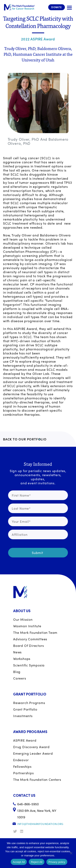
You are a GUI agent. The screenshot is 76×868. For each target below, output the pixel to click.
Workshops (22, 659)
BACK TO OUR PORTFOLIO (25, 439)
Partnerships (24, 773)
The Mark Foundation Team (35, 632)
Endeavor (21, 760)
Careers (20, 678)
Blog (17, 672)
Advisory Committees (30, 639)
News (17, 652)
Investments (23, 716)
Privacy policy (57, 862)
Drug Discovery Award (31, 747)
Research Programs (29, 703)
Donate (57, 7)
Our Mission (23, 619)
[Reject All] (71, 853)
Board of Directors (28, 646)
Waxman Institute (27, 626)
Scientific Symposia (29, 665)
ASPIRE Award (25, 740)
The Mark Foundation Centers (37, 779)
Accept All (19, 862)
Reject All (37, 862)
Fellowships (22, 766)
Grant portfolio (25, 709)
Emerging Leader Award (33, 753)
